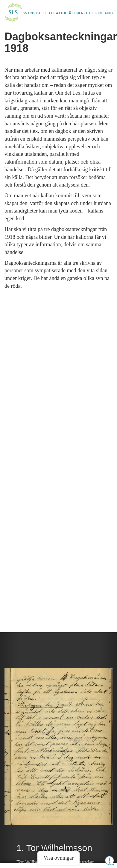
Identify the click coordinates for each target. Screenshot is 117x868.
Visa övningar (58, 858)
